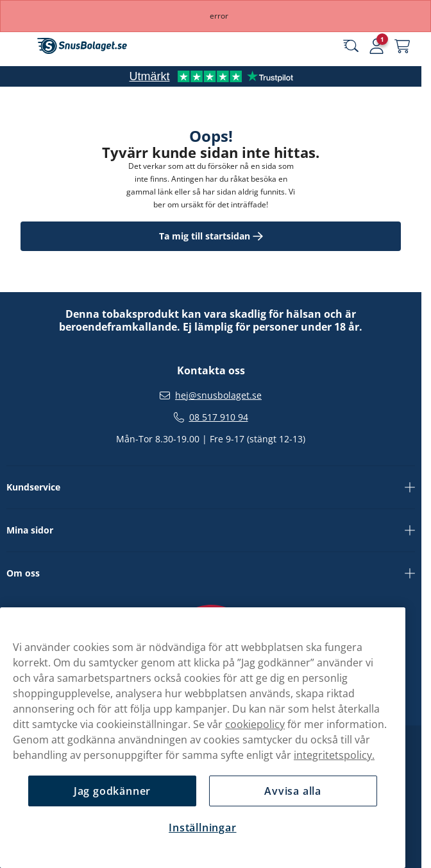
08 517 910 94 (219, 417)
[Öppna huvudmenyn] (19, 46)
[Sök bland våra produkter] (351, 46)
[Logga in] (376, 46)
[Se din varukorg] (402, 46)
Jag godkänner (112, 791)
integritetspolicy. (334, 755)
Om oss (211, 573)
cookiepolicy (255, 724)
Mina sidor (211, 530)
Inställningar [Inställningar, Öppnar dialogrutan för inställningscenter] (202, 828)
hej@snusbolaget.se (218, 395)
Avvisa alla (293, 791)
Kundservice (211, 487)
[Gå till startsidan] (82, 46)
